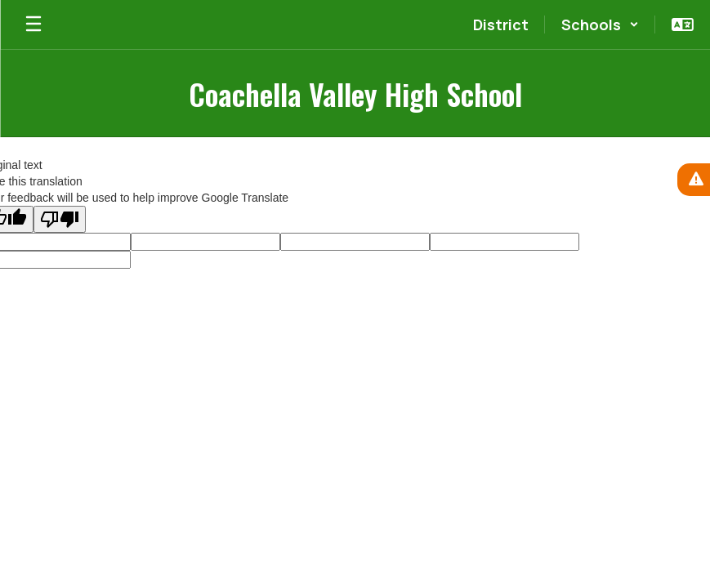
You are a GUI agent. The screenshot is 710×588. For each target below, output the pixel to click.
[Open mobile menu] (33, 24)
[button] (600, 24)
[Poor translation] (60, 219)
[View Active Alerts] (694, 180)
